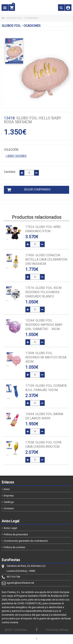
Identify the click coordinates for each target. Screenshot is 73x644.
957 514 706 (13, 577)
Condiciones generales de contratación (26, 541)
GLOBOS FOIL (14, 18)
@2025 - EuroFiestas (16, 630)
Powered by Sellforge (57, 630)
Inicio (7, 489)
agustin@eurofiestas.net (20, 583)
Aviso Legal (10, 528)
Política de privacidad (16, 534)
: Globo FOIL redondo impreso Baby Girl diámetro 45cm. (44, 325)
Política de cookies (14, 547)
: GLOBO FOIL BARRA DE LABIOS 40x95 (44, 416)
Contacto (9, 508)
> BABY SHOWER (16, 156)
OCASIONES (31, 18)
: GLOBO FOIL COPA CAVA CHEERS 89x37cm (43, 445)
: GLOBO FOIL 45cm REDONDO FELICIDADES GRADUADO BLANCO (43, 292)
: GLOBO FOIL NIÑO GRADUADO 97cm (43, 229)
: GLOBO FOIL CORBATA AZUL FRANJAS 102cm (46, 388)
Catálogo (9, 502)
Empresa (9, 496)
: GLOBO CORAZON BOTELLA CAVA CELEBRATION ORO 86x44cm (46, 259)
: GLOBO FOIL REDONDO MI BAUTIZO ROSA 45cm (46, 357)
